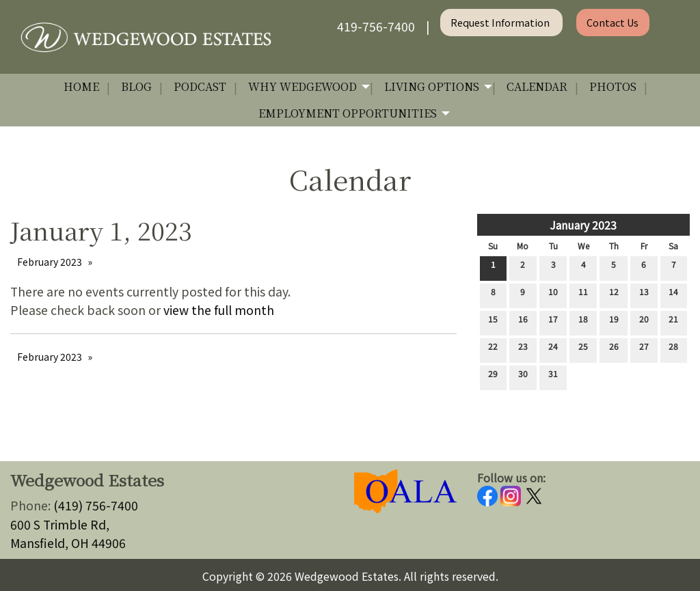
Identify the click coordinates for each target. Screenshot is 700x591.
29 (493, 376)
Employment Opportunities (348, 113)
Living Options (432, 86)
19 (614, 322)
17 (553, 322)
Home (81, 86)
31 (553, 376)
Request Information (501, 22)
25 (583, 349)
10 (553, 294)
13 (644, 294)
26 (614, 349)
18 (583, 322)
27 (644, 349)
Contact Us (612, 22)
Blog (136, 86)
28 (673, 349)
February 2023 (50, 262)
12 (614, 294)
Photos (613, 86)
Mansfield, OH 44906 (68, 543)
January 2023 (583, 225)
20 (644, 322)
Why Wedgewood (302, 86)
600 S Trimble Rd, (60, 524)
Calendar (537, 86)
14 (673, 294)
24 (553, 349)
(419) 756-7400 (96, 505)
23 (523, 349)
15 (493, 322)
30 (523, 376)
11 (583, 294)
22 (493, 349)
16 (523, 322)
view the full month (219, 310)
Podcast (200, 86)
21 (673, 322)
